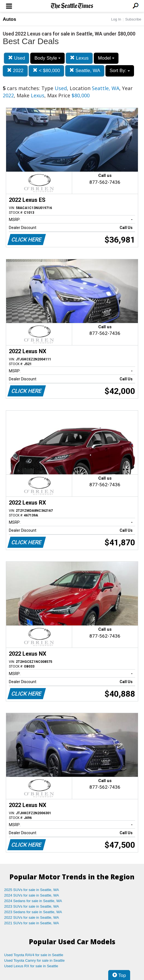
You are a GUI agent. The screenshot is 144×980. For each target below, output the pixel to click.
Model (106, 58)
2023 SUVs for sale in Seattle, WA (32, 906)
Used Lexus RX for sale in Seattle (31, 966)
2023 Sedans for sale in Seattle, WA (33, 912)
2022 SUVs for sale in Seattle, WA (32, 917)
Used (17, 58)
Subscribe (133, 19)
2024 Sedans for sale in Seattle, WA (33, 901)
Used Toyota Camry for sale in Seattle (34, 960)
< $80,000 (46, 71)
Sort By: (120, 71)
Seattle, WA (85, 71)
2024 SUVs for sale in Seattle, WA (32, 895)
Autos (9, 19)
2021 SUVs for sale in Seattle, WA (32, 923)
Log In (116, 19)
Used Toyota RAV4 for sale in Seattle (34, 955)
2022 (15, 71)
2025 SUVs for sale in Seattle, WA (32, 890)
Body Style (47, 58)
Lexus (79, 58)
